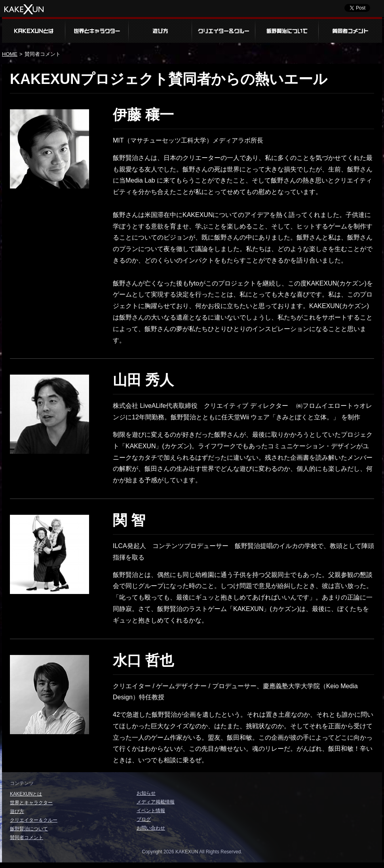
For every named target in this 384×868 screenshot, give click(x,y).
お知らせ (146, 793)
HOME (10, 54)
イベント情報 (151, 811)
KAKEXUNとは (34, 30)
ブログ (144, 819)
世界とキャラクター (97, 30)
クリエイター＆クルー (224, 30)
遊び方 (160, 30)
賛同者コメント (350, 30)
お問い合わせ (151, 828)
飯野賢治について (287, 30)
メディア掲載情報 (156, 802)
